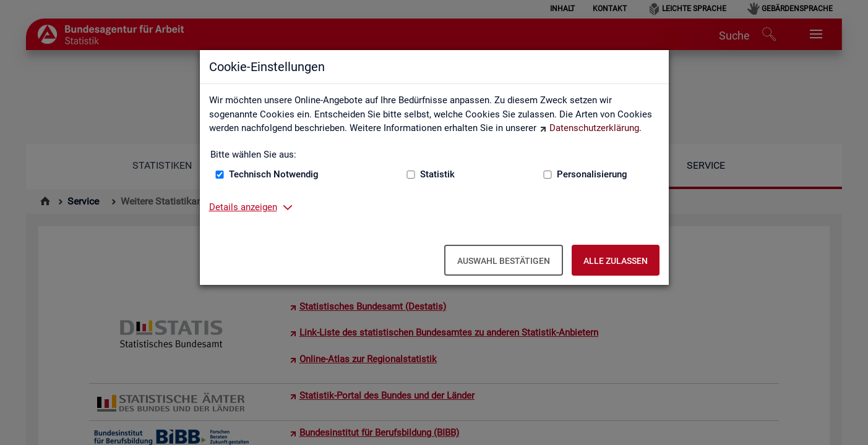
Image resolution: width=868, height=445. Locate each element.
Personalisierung (592, 174)
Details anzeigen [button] (243, 207)
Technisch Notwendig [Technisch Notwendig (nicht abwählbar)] (274, 174)
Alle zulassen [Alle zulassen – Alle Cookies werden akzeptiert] (616, 261)
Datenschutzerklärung (594, 128)
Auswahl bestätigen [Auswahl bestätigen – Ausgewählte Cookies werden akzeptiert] (504, 261)
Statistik (437, 174)
